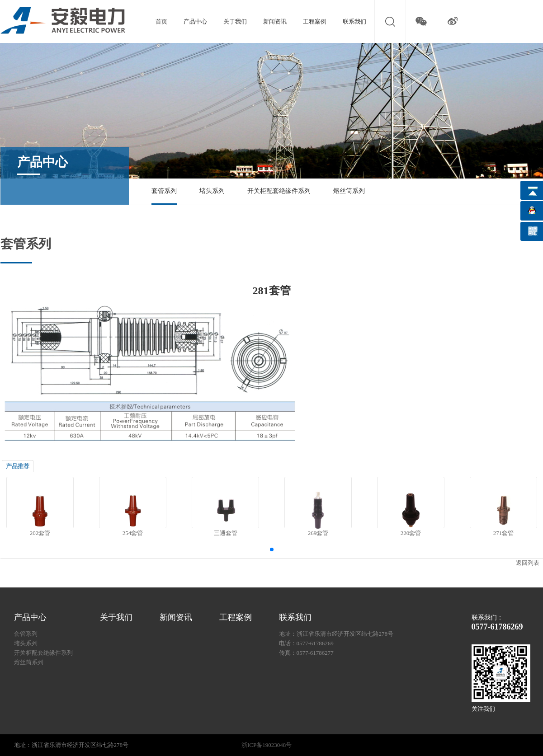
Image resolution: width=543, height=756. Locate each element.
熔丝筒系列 (349, 191)
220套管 (411, 533)
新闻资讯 (275, 21)
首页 (161, 21)
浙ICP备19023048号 (267, 745)
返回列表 (528, 563)
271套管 (503, 533)
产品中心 (195, 21)
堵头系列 (212, 191)
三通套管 (225, 533)
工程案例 (315, 21)
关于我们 (235, 21)
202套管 (40, 533)
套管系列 (164, 191)
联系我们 (354, 21)
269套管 (318, 533)
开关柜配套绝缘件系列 (279, 191)
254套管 (132, 533)
